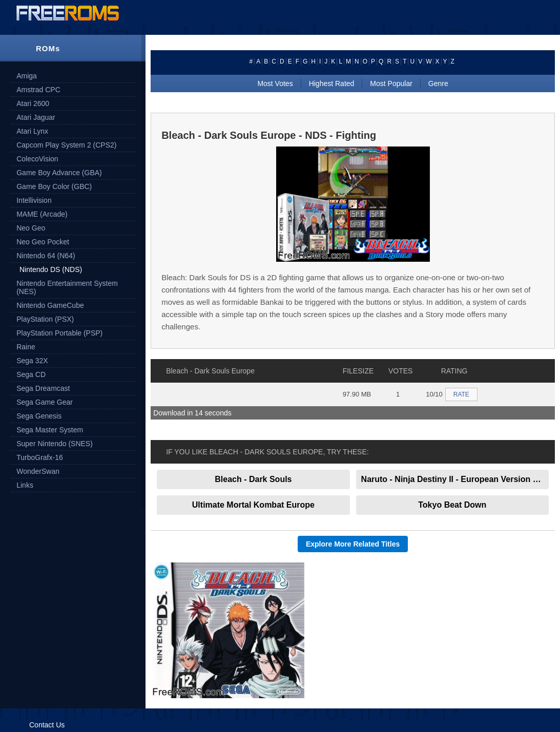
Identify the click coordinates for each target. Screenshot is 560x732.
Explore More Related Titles (353, 544)
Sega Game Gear (45, 402)
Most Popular (391, 83)
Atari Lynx (32, 131)
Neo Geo (31, 228)
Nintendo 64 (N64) (46, 256)
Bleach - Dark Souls (253, 479)
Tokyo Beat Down (452, 505)
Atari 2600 (33, 103)
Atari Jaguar (36, 117)
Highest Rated (332, 83)
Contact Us (47, 725)
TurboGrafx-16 (40, 457)
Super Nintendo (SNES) (55, 444)
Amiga (27, 76)
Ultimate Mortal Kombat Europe (253, 505)
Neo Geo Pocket (43, 242)
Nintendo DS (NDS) (51, 269)
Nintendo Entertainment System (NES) (67, 287)
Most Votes (275, 83)
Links (25, 485)
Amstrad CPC (38, 90)
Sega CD (31, 374)
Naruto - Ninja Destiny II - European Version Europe (455, 479)
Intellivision (34, 200)
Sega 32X (32, 361)
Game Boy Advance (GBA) (59, 173)
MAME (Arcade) (42, 214)
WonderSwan (38, 471)
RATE (461, 394)
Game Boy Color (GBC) (54, 186)
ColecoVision (37, 159)
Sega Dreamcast (43, 388)
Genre (438, 83)
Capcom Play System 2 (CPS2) (66, 145)
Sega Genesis (39, 416)
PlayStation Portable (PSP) (59, 333)
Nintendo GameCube (50, 305)
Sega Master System (50, 430)
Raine (26, 347)
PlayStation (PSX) (45, 319)
